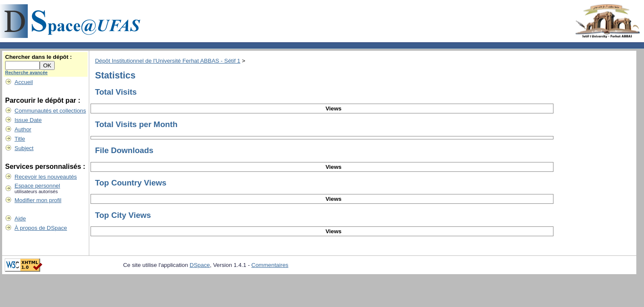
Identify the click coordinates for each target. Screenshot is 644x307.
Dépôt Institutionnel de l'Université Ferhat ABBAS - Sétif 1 (167, 61)
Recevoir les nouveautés (46, 177)
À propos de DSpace (41, 228)
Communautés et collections (50, 111)
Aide (20, 219)
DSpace (200, 265)
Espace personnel (37, 186)
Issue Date (28, 120)
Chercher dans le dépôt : (38, 57)
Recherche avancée (26, 72)
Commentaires (270, 265)
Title (20, 139)
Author (23, 129)
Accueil (24, 82)
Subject (24, 148)
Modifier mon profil (38, 200)
